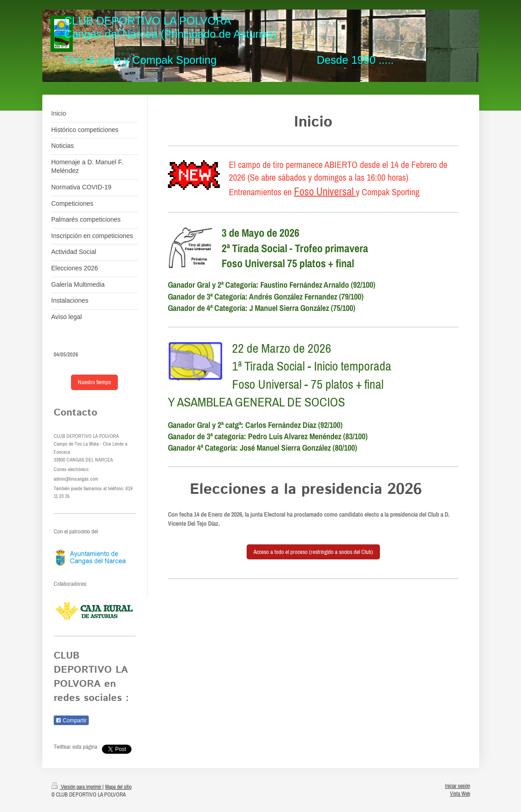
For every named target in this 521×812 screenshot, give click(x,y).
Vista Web (460, 794)
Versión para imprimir (77, 787)
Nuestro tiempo (94, 382)
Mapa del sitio (118, 787)
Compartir (71, 721)
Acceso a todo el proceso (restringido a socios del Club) (313, 552)
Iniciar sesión (458, 786)
